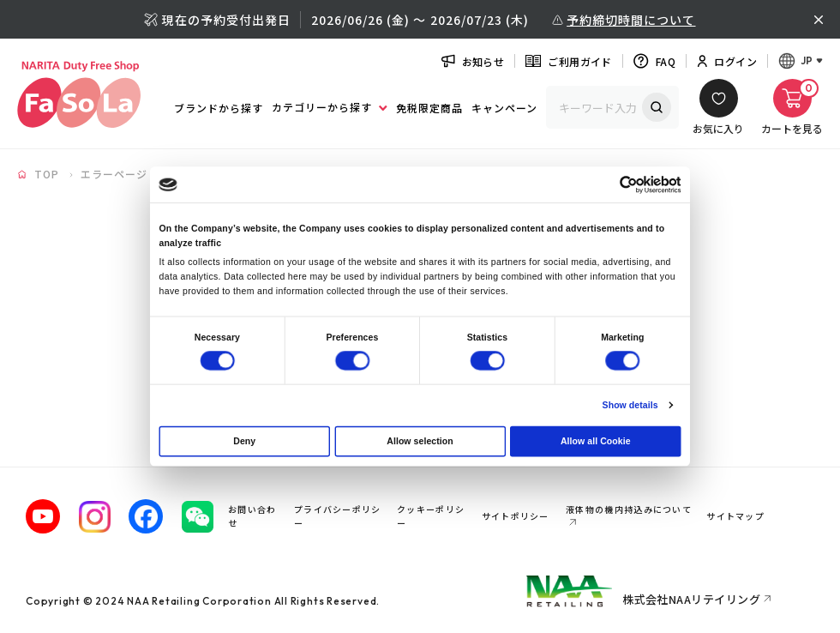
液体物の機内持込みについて (629, 509)
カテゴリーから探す (329, 107)
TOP (47, 174)
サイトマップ (739, 516)
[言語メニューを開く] (801, 61)
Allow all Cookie (596, 441)
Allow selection (420, 441)
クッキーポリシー (431, 516)
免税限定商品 (429, 108)
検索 (657, 107)
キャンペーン (504, 108)
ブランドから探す (219, 108)
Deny (244, 441)
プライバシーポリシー (338, 516)
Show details (630, 405)
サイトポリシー (519, 516)
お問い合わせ (252, 516)
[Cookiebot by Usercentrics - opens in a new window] (629, 185)
